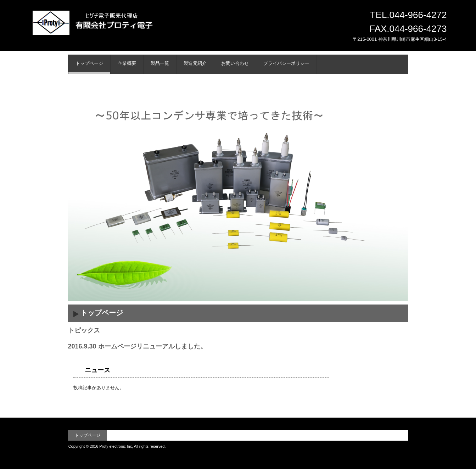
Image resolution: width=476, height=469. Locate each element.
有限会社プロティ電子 (116, 31)
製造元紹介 (195, 63)
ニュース (97, 370)
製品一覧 (160, 63)
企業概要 (127, 63)
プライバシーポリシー (286, 63)
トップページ (89, 63)
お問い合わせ (235, 63)
